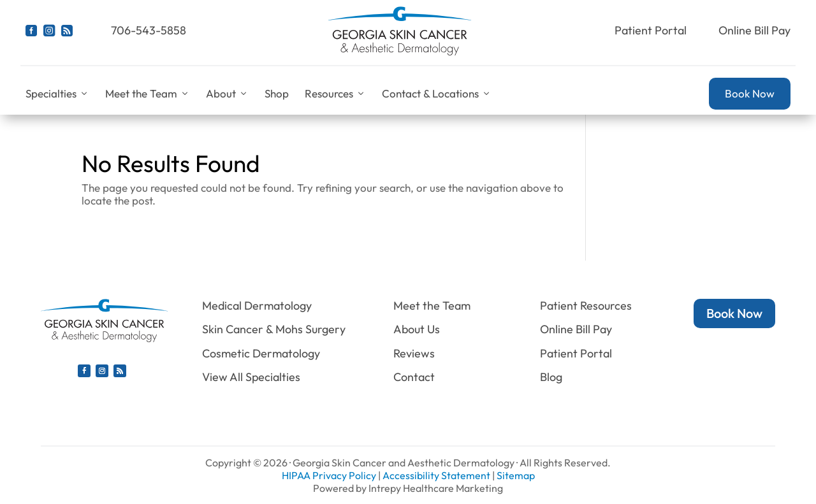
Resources (335, 94)
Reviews (414, 353)
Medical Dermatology (257, 306)
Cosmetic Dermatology (261, 353)
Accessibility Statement (436, 475)
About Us (417, 329)
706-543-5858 (149, 30)
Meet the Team (148, 94)
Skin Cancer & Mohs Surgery (274, 329)
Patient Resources (586, 306)
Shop (277, 93)
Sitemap (516, 475)
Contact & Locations (437, 94)
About (227, 94)
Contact (414, 377)
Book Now (750, 93)
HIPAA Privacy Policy (329, 475)
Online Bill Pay (754, 30)
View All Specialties (251, 377)
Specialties (57, 94)
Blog (551, 377)
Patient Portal (651, 30)
